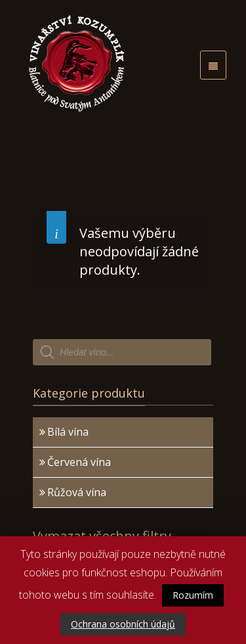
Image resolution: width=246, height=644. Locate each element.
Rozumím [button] (193, 595)
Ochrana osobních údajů (123, 624)
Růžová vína (77, 492)
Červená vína (79, 462)
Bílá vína (68, 432)
